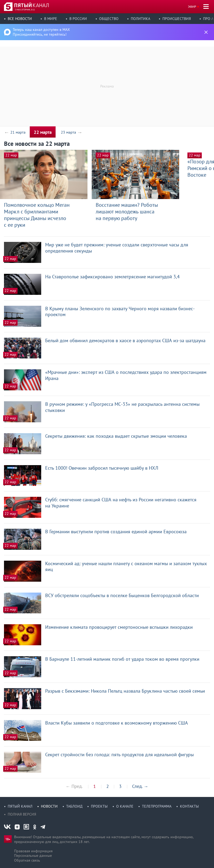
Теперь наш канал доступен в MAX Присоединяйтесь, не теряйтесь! (41, 32)
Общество (109, 19)
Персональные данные (33, 855)
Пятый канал (20, 806)
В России (78, 19)
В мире (51, 19)
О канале (125, 806)
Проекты (99, 806)
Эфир (192, 7)
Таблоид (74, 806)
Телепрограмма (157, 806)
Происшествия (177, 19)
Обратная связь (27, 860)
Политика (140, 19)
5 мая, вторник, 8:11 (25, 10)
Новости (49, 806)
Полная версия (22, 814)
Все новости (20, 19)
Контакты (189, 806)
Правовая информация (33, 851)
